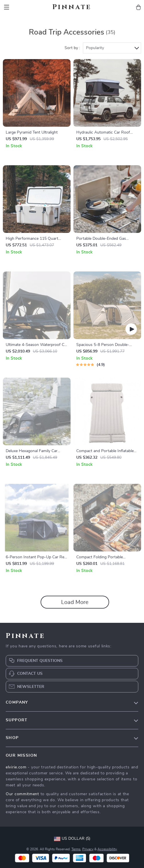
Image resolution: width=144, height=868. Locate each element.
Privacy (88, 849)
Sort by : (72, 48)
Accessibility (107, 849)
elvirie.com (16, 767)
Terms (76, 849)
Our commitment (22, 794)
